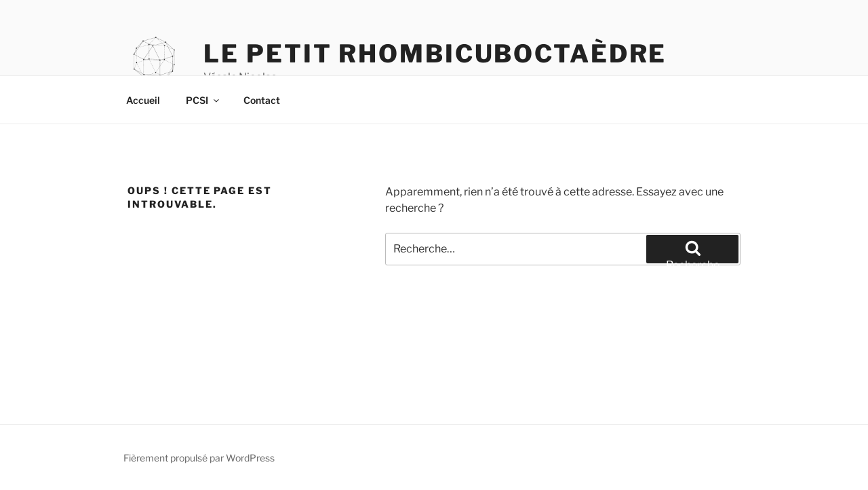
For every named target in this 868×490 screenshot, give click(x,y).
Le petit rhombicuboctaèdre (435, 54)
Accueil (143, 100)
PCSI (203, 100)
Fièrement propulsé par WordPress (199, 458)
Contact (262, 100)
